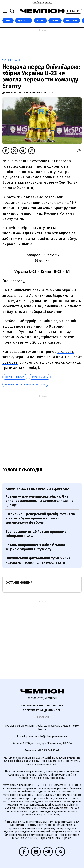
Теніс (55, 21)
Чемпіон (7, 60)
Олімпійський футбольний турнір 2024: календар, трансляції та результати (38, 560)
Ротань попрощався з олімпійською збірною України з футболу (35, 547)
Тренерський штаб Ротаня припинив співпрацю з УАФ (36, 534)
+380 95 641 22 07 (48, 750)
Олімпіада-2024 (40, 377)
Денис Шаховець (14, 93)
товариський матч (15, 377)
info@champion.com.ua (52, 736)
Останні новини (19, 582)
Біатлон (72, 21)
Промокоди (42, 717)
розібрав (10, 362)
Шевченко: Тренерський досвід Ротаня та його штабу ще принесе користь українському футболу (40, 518)
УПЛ (8, 21)
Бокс (40, 21)
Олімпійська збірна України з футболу (25, 384)
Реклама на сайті (32, 706)
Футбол (24, 21)
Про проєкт (55, 706)
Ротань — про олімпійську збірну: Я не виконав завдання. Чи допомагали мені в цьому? (39, 501)
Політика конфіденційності (42, 710)
